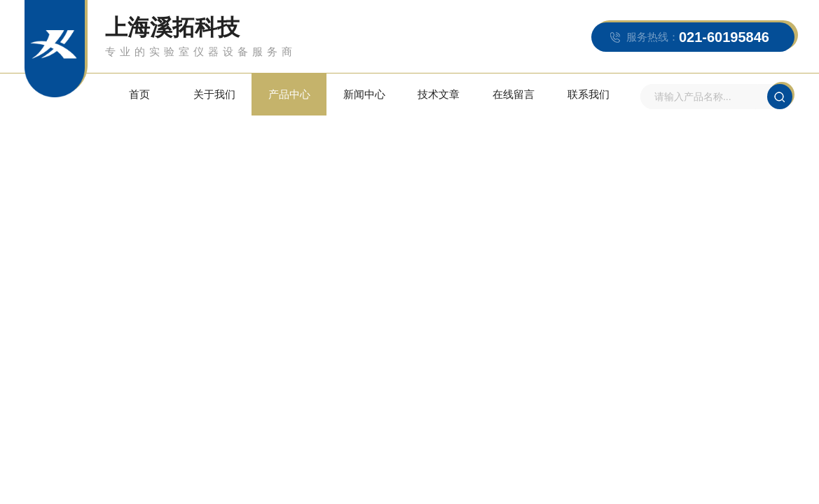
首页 (139, 94)
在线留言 (514, 94)
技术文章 (439, 94)
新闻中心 (364, 94)
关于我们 (214, 94)
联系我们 (589, 94)
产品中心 (289, 94)
